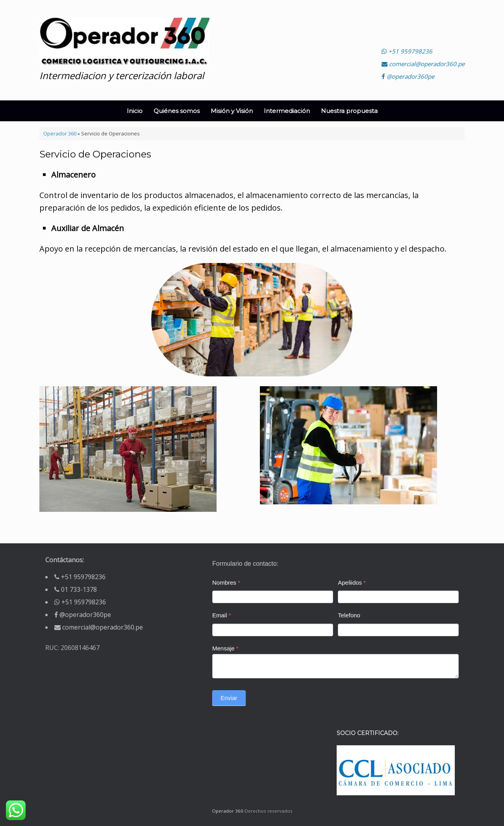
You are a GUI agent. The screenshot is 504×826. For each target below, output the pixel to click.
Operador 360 (60, 133)
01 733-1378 (79, 589)
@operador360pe (408, 76)
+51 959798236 (407, 51)
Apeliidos (352, 582)
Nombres (226, 582)
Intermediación (287, 111)
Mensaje (225, 648)
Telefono (349, 615)
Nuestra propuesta (349, 111)
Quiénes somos (177, 111)
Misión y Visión (232, 111)
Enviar (229, 698)
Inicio (135, 111)
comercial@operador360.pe (423, 64)
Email (222, 615)
